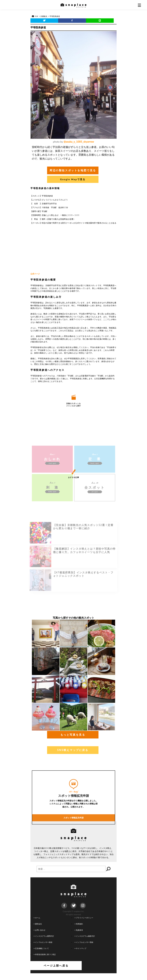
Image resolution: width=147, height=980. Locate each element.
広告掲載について (41, 955)
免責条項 (79, 937)
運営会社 (38, 931)
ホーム (37, 924)
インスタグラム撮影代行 (85, 943)
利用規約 (79, 931)
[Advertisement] (73, 249)
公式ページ (35, 274)
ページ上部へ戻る (74, 972)
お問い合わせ (40, 937)
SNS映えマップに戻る (73, 757)
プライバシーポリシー (84, 924)
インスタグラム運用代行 (44, 943)
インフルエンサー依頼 (43, 949)
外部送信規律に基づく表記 (45, 961)
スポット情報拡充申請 (73, 860)
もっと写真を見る (73, 741)
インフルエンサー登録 (84, 949)
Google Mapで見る (73, 179)
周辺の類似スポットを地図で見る (73, 170)
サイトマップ (81, 955)
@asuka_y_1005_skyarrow (79, 142)
